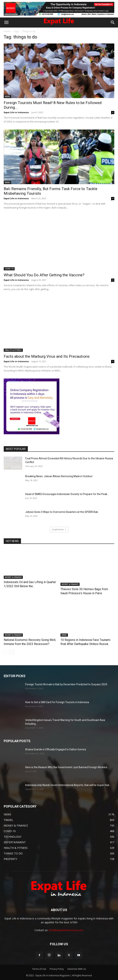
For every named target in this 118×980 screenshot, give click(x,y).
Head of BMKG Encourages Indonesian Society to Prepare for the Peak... (67, 494)
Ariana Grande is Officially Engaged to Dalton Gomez (56, 749)
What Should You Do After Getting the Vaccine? (44, 275)
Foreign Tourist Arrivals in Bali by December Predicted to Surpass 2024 (66, 684)
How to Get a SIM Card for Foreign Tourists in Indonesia (57, 702)
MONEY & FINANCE (13, 584)
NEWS (7, 96)
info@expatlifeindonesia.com (66, 930)
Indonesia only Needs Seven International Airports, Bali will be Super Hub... (68, 785)
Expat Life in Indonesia (16, 112)
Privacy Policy (57, 969)
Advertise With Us (77, 969)
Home (7, 31)
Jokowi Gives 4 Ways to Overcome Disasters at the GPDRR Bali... (62, 512)
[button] (6, 22)
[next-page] (12, 652)
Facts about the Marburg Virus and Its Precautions (47, 356)
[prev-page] (6, 652)
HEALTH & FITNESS (13, 350)
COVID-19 (9, 269)
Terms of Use (39, 969)
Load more (59, 529)
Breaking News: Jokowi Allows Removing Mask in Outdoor (59, 476)
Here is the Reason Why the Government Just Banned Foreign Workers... (67, 767)
